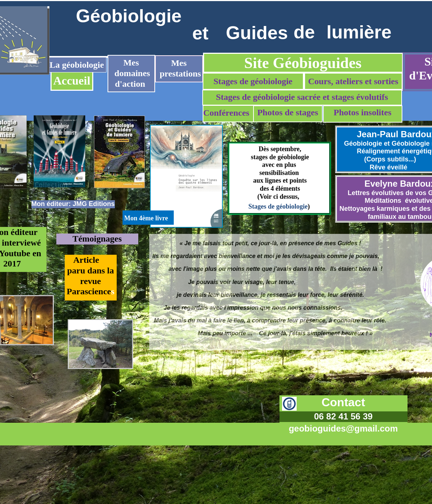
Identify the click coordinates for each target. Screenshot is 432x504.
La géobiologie (77, 65)
